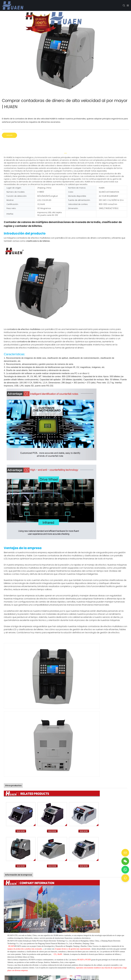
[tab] (65, 152)
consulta (9, 135)
